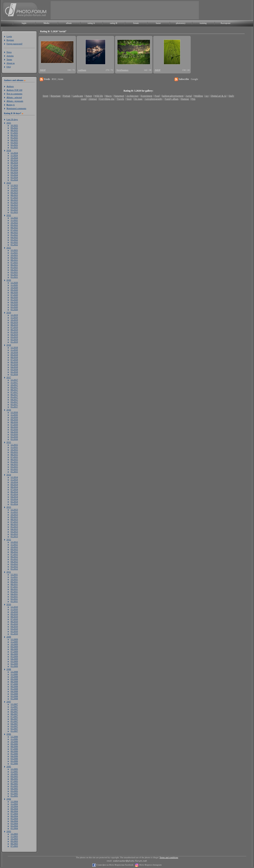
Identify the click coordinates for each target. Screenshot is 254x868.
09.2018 (14, 355)
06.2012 (14, 557)
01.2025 (14, 147)
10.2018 (14, 352)
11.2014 (14, 479)
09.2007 (14, 711)
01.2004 (14, 828)
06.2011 (14, 589)
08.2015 (14, 454)
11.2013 (14, 512)
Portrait (67, 96)
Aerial (189, 96)
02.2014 (14, 502)
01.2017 (14, 407)
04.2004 (14, 821)
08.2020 (14, 292)
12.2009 (14, 639)
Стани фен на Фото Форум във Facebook (114, 865)
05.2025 (14, 137)
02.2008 (14, 696)
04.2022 (14, 237)
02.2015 (14, 469)
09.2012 (14, 549)
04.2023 (14, 205)
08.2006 (14, 746)
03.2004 (14, 823)
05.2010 (14, 624)
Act (207, 96)
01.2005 (14, 796)
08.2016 (14, 422)
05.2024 (14, 170)
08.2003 (14, 844)
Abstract (93, 99)
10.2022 (14, 223)
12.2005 (14, 769)
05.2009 (14, 656)
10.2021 (14, 255)
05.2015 (14, 462)
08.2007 (14, 714)
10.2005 (14, 774)
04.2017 (14, 399)
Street (45, 96)
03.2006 (14, 758)
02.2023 (14, 210)
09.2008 (14, 679)
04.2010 (14, 626)
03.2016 (14, 434)
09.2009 (14, 647)
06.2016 (14, 427)
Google (194, 79)
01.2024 (14, 180)
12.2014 (14, 477)
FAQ (9, 67)
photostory (181, 23)
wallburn (82, 70)
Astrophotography (154, 99)
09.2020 (14, 290)
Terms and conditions (169, 857)
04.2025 (14, 140)
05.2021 (14, 267)
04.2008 (14, 691)
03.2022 (14, 240)
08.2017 (14, 390)
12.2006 (14, 736)
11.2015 (14, 447)
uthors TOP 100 (14, 90)
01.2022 (14, 245)
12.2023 (14, 185)
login (24, 23)
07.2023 (14, 197)
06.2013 (14, 524)
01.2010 (14, 634)
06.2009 (14, 654)
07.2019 (14, 327)
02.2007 (14, 728)
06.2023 (14, 200)
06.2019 (14, 330)
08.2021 (14, 260)
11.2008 (14, 674)
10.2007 (14, 709)
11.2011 (14, 577)
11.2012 (14, 544)
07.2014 (14, 489)
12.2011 (14, 574)
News (9, 52)
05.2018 (14, 364)
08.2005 (14, 779)
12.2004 (14, 801)
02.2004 (14, 826)
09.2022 (14, 225)
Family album (172, 99)
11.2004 (14, 804)
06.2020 (14, 297)
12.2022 (14, 218)
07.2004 (14, 814)
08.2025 (14, 130)
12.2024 (14, 153)
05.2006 (14, 754)
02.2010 (14, 631)
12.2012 (14, 542)
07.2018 (14, 360)
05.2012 (14, 559)
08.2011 (14, 584)
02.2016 (14, 437)
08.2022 (14, 227)
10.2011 (14, 579)
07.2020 (14, 295)
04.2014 (14, 497)
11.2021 (14, 252)
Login (9, 36)
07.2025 (14, 133)
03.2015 (14, 467)
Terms (9, 59)
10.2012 (14, 547)
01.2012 (14, 569)
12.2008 (14, 672)
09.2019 (14, 322)
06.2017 (14, 394)
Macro (108, 96)
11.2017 (14, 382)
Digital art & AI (219, 96)
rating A (91, 23)
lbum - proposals (15, 101)
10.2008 (14, 676)
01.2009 (14, 666)
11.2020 (14, 285)
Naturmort (119, 96)
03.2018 (14, 369)
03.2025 (14, 142)
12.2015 (14, 445)
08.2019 (14, 325)
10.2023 (14, 190)
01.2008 (14, 699)
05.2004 (14, 818)
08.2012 (14, 552)
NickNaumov (122, 70)
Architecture (132, 96)
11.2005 (14, 771)
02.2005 (14, 793)
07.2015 (14, 457)
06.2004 (14, 816)
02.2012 (14, 566)
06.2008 (14, 686)
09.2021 (14, 257)
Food (157, 96)
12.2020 (14, 282)
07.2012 (14, 554)
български (226, 23)
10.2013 (14, 514)
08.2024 (14, 163)
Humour (185, 99)
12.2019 (14, 315)
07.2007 (14, 716)
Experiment (147, 96)
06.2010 (14, 621)
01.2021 (14, 277)
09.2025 (14, 128)
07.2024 (14, 165)
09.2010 (14, 614)
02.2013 (14, 534)
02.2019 (14, 339)
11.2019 (14, 317)
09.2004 (14, 809)
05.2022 (14, 235)
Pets (193, 99)
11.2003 (14, 836)
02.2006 (14, 761)
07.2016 (14, 424)
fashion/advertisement (173, 96)
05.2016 (14, 429)
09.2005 (14, 776)
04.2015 (14, 464)
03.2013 (14, 531)
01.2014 (14, 504)
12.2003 (14, 834)
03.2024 (14, 175)
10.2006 (14, 741)
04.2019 (14, 334)
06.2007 (14, 719)
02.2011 (14, 599)
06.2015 (14, 459)
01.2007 (14, 731)
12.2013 (14, 509)
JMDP (43, 70)
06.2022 (14, 232)
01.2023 (14, 212)
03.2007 (14, 726)
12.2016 (14, 412)
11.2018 (14, 350)
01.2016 (14, 439)
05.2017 (14, 397)
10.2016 (14, 417)
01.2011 (14, 601)
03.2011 (14, 596)
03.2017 (14, 402)
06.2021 (14, 265)
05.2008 (14, 689)
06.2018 (14, 362)
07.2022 (14, 230)
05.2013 (14, 527)
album (69, 23)
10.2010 (14, 612)
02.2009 (14, 664)
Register (10, 40)
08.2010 (14, 617)
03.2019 (14, 337)
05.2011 (14, 591)
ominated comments (16, 108)
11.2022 (14, 220)
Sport (129, 99)
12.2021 (14, 250)
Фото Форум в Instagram (150, 865)
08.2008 (14, 681)
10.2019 (14, 320)
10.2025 (14, 125)
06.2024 (14, 167)
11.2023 (14, 188)
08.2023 (14, 195)
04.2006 (14, 756)
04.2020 (14, 302)
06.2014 (14, 492)
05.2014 (14, 494)
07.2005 (14, 781)
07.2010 (14, 619)
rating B (114, 23)
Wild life (99, 96)
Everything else (107, 99)
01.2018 (14, 374)
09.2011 (14, 582)
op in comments (14, 94)
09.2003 (14, 841)
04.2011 (14, 594)
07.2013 (14, 522)
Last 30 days (12, 119)
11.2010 (14, 609)
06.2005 (14, 784)
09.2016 (14, 420)
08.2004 (14, 811)
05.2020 (14, 300)
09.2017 (14, 387)
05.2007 (14, 721)
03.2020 (14, 304)
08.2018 (14, 357)
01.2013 (14, 536)
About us (11, 63)
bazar (158, 23)
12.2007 (14, 704)
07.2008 (14, 684)
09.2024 (14, 160)
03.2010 (14, 629)
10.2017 (14, 385)
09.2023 (14, 193)
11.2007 (14, 706)
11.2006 (14, 739)
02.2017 (14, 404)
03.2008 (14, 694)
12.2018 (14, 347)
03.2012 (14, 564)
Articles (10, 56)
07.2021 (14, 262)
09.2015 (14, 452)
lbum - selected (14, 97)
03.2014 (14, 499)
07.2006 (14, 749)
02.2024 (14, 177)
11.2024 (14, 155)
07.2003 (14, 846)
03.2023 (14, 207)
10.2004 (14, 806)
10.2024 (14, 158)
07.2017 (14, 392)
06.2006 (14, 751)
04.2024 (14, 172)
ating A (11, 105)
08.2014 (14, 487)
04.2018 (14, 367)
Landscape (78, 96)
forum (136, 23)
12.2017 (14, 380)
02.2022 (14, 242)
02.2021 (14, 275)
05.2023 (14, 202)
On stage (138, 99)
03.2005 (14, 791)
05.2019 (14, 332)
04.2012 (14, 561)
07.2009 (14, 651)
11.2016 (14, 415)
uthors (10, 86)
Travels (120, 99)
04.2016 (14, 432)
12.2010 (14, 607)
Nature (89, 96)
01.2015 (14, 472)
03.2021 (14, 272)
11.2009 (14, 642)
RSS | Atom (57, 79)
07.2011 (14, 587)
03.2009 (14, 661)
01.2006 (14, 763)
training (203, 23)
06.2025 (14, 135)
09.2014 (14, 484)
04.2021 (14, 270)
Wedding (199, 96)
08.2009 (14, 649)
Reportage (56, 96)
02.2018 (14, 372)
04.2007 (14, 724)
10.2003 (14, 839)
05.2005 (14, 786)
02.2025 (14, 145)
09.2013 (14, 517)
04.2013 (14, 529)
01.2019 (14, 342)
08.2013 (14, 519)
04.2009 (14, 659)
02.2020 (14, 307)
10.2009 (14, 644)
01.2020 (14, 309)
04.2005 (14, 788)
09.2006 (14, 744)
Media (46, 23)
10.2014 (14, 482)
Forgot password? (14, 44)
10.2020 (14, 287)
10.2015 (14, 449)
